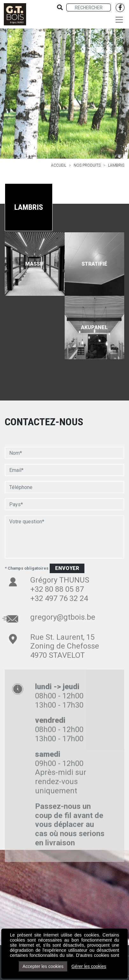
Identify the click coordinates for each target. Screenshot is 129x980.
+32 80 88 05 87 (57, 573)
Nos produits (87, 165)
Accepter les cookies (43, 966)
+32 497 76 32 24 (59, 582)
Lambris (116, 165)
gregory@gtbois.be (63, 601)
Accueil (59, 165)
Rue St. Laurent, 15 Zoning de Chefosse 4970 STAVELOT (65, 630)
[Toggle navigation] (119, 20)
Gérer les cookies (89, 966)
